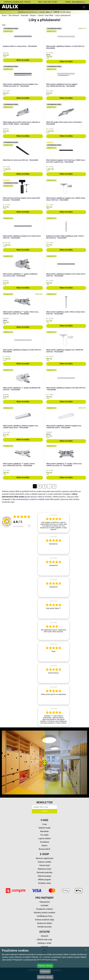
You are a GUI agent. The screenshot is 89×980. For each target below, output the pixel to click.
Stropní (33, 15)
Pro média (45, 835)
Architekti (44, 906)
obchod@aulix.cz (78, 2)
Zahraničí (45, 936)
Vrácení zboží (44, 865)
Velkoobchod (44, 902)
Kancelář (25, 15)
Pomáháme (45, 842)
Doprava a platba (44, 862)
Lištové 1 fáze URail (45, 15)
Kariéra (44, 846)
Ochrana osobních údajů (44, 920)
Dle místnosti (14, 15)
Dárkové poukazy (45, 876)
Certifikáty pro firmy (44, 916)
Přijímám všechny (45, 966)
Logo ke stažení (45, 838)
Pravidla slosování (44, 927)
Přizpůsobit (45, 971)
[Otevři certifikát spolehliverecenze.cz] (22, 517)
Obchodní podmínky (44, 872)
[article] (54, 523)
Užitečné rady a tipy (44, 940)
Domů (4, 15)
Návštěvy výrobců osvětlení (44, 913)
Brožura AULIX (45, 849)
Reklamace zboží (44, 869)
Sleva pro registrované (45, 858)
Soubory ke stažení (45, 923)
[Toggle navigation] (84, 7)
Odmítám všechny (45, 977)
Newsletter (44, 831)
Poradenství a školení (44, 909)
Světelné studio (44, 828)
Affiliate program (45, 880)
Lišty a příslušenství (63, 15)
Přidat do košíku (23, 60)
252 (18, 526)
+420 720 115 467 (50, 2)
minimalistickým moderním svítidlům (30, 499)
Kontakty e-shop (44, 883)
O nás (45, 824)
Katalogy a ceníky (44, 943)
